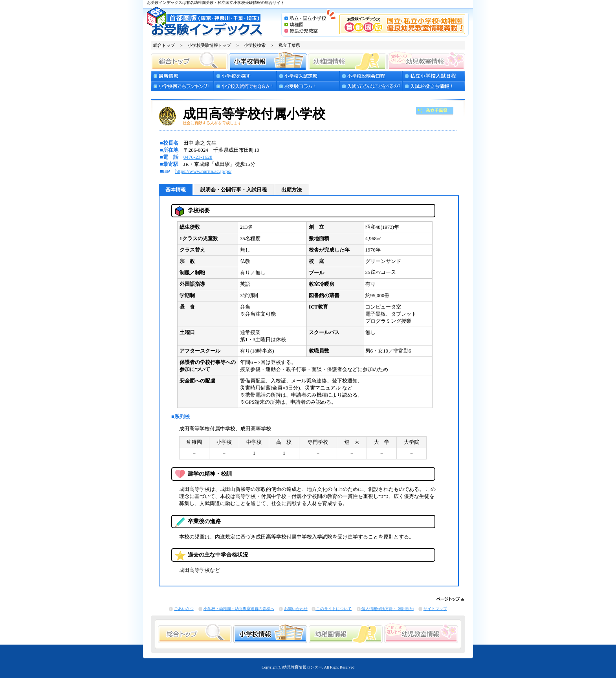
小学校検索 (255, 45)
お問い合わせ (296, 609)
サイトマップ (435, 609)
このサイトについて (334, 609)
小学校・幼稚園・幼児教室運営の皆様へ (239, 609)
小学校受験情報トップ (209, 45)
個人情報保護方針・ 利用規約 (387, 609)
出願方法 (291, 190)
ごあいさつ (184, 609)
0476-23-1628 (198, 157)
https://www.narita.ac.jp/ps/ (203, 171)
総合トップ (164, 45)
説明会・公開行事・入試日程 (234, 190)
